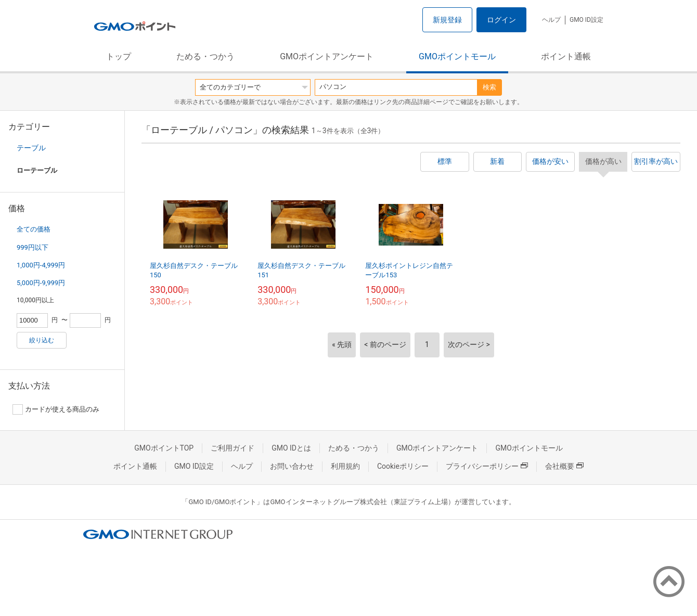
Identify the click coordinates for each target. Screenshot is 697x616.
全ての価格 (34, 229)
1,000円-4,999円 (41, 265)
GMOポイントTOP (164, 448)
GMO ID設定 (586, 20)
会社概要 (564, 466)
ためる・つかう (205, 56)
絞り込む (42, 340)
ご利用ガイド (233, 448)
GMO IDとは (291, 448)
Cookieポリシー (403, 466)
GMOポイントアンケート (327, 56)
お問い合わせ (292, 466)
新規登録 (447, 20)
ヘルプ (551, 20)
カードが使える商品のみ (56, 409)
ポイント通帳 (566, 56)
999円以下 (33, 247)
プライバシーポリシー (487, 466)
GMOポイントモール (457, 56)
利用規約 (345, 466)
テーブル (31, 148)
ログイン (501, 20)
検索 (489, 87)
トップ (119, 56)
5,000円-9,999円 (41, 283)
